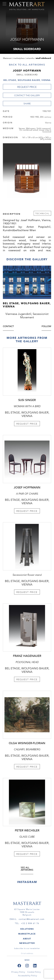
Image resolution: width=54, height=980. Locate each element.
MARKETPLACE (27, 934)
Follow (46, 328)
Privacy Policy (18, 972)
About (27, 939)
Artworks (30, 58)
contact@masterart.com (32, 919)
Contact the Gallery (27, 95)
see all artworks (27, 870)
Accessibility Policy (28, 976)
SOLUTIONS (27, 929)
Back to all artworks (27, 65)
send (27, 960)
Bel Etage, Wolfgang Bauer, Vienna (27, 80)
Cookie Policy (34, 972)
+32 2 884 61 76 (30, 923)
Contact (8, 328)
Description (12, 214)
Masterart (7, 58)
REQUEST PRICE (27, 87)
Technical (42, 213)
